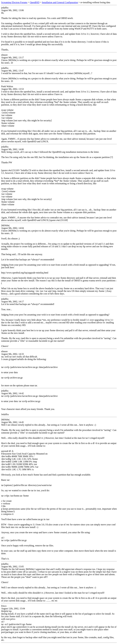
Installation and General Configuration (60, 2)
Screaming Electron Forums (14, 2)
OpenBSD (35, 2)
